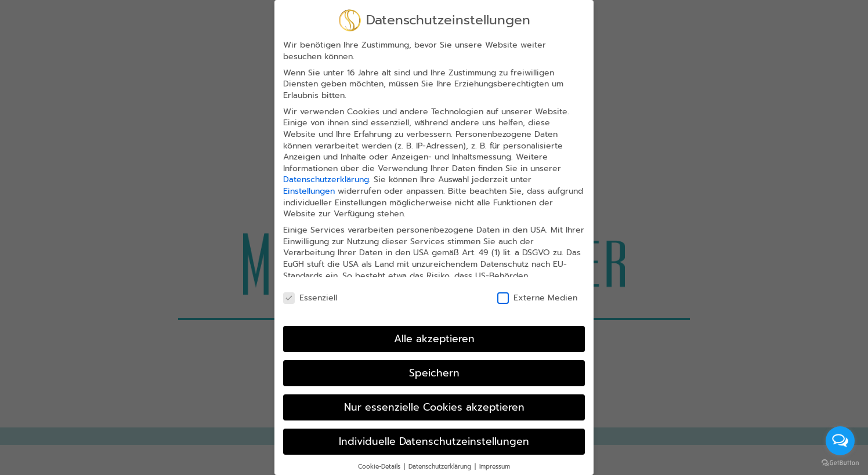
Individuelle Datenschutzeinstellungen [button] (434, 439)
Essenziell (310, 296)
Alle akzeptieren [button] (434, 337)
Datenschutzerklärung (326, 178)
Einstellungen (309, 189)
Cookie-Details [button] (380, 464)
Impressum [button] (495, 464)
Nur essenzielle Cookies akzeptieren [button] (434, 405)
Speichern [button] (434, 371)
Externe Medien (537, 296)
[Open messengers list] (840, 441)
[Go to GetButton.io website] (840, 463)
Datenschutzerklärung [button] (441, 464)
